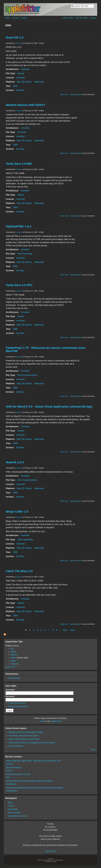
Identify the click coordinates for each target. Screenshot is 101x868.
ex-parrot (19, 43)
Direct (42, 721)
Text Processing (25, 254)
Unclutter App (56, 721)
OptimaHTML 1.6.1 (19, 226)
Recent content (14, 678)
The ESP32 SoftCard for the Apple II (24, 736)
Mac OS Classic (24, 82)
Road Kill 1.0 (15, 38)
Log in (72, 94)
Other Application (25, 540)
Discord (14, 655)
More (93, 750)
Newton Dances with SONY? (26, 105)
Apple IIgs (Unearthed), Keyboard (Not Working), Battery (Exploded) (35, 788)
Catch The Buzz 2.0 (19, 571)
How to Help (50, 851)
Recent (24, 18)
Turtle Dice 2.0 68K (19, 164)
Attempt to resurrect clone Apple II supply (26, 732)
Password (11, 696)
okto (8, 777)
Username (11, 690)
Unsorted (25, 69)
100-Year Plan (81, 18)
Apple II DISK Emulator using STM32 (24, 739)
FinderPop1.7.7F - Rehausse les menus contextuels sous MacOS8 (46, 349)
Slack (13, 661)
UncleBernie (11, 784)
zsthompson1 (12, 791)
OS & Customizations (27, 375)
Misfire (14, 658)
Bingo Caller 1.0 (17, 512)
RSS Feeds (13, 809)
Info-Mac (20, 90)
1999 (15, 86)
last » (73, 630)
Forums (15, 18)
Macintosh (39, 82)
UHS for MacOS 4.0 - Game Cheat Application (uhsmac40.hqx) (49, 407)
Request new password (18, 706)
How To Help (68, 18)
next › (65, 630)
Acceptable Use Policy (17, 816)
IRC (12, 649)
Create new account (17, 703)
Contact (93, 18)
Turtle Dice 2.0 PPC (19, 285)
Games (21, 73)
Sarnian (9, 770)
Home (7, 18)
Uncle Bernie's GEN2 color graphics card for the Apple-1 (32, 743)
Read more (64, 94)
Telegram (15, 664)
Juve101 (10, 764)
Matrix (13, 652)
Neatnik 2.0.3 (15, 462)
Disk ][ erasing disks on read (18, 774)
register (79, 94)
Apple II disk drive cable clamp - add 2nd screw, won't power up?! (33, 761)
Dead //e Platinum (16, 746)
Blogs (10, 802)
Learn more (10, 667)
